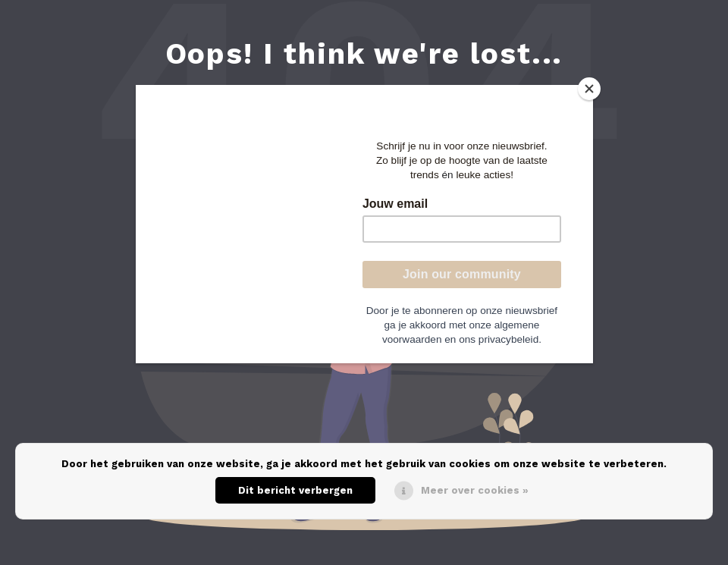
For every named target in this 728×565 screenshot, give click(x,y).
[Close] (589, 89)
